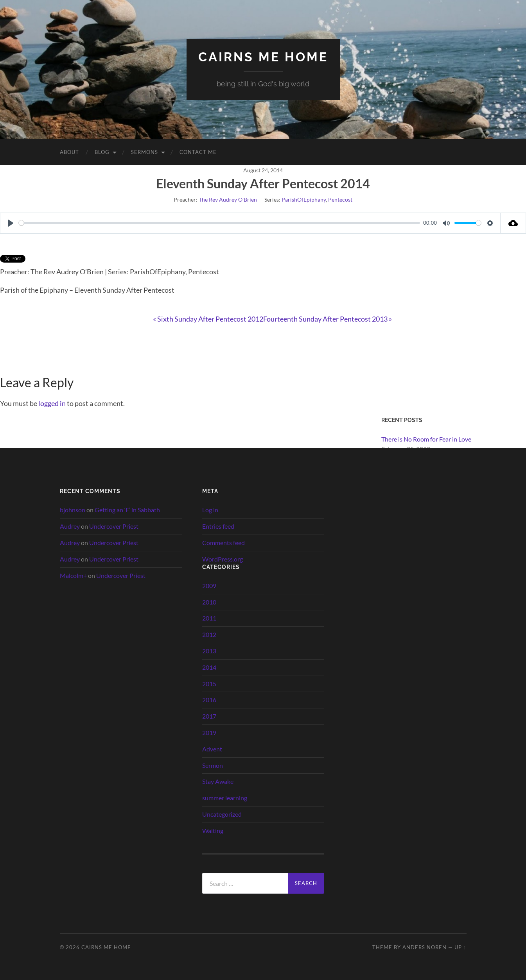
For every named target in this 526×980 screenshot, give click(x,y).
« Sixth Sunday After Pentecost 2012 (208, 319)
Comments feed (224, 543)
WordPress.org (223, 559)
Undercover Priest (114, 526)
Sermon (213, 765)
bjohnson (73, 510)
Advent (212, 749)
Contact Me (198, 152)
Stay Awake (218, 781)
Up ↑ (460, 947)
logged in (52, 403)
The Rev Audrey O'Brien (228, 199)
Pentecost (340, 199)
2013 (209, 651)
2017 (209, 716)
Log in (210, 510)
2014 (209, 667)
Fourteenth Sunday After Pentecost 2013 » (328, 319)
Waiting (213, 831)
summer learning (225, 798)
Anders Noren (425, 947)
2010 (209, 602)
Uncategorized (222, 814)
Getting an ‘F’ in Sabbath (127, 510)
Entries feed (218, 526)
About (69, 152)
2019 (209, 732)
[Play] (11, 223)
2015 (209, 684)
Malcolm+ (73, 575)
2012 (209, 634)
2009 (209, 586)
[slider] (219, 223)
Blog (102, 152)
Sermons (145, 152)
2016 (209, 700)
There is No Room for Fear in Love (426, 439)
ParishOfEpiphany (304, 199)
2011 (209, 618)
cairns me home (263, 57)
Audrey (70, 526)
